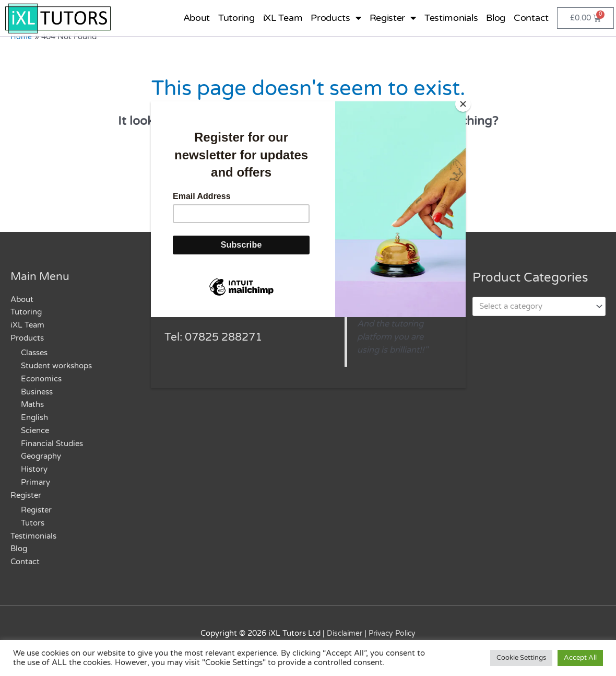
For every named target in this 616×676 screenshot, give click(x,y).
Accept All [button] (580, 658)
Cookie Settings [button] (521, 658)
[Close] (463, 104)
